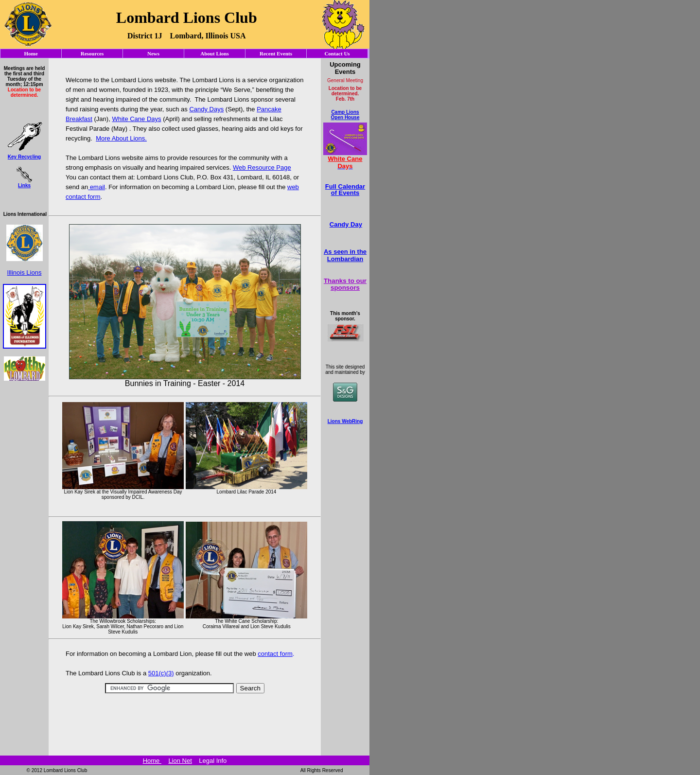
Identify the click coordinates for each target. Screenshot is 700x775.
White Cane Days (136, 119)
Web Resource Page (262, 167)
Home (152, 761)
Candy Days (206, 109)
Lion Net (180, 761)
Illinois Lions (25, 273)
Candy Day (346, 224)
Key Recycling (24, 157)
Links (24, 185)
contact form (275, 654)
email (96, 187)
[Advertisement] (185, 705)
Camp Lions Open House (345, 115)
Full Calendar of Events (345, 190)
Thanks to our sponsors (345, 284)
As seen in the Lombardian (345, 255)
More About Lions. (121, 138)
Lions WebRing (345, 421)
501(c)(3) (161, 673)
